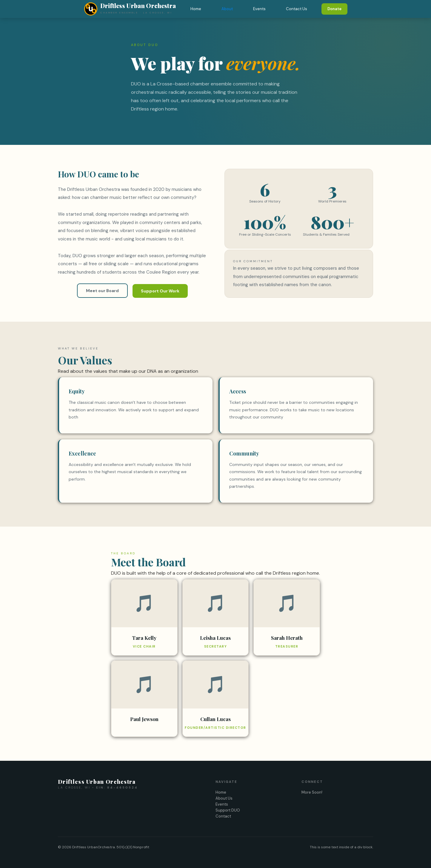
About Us (224, 798)
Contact (223, 816)
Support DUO (228, 810)
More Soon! (312, 792)
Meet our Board (102, 291)
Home (196, 9)
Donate (334, 9)
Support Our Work (160, 291)
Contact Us (297, 9)
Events (259, 9)
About (227, 9)
